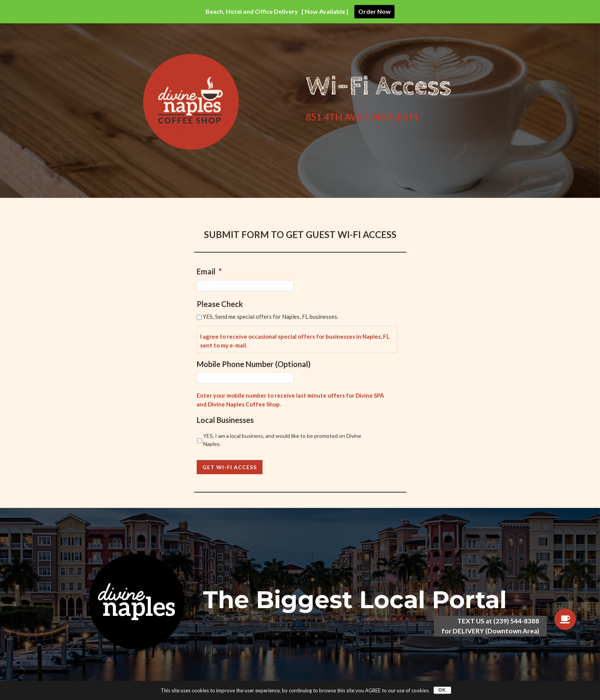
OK (442, 690)
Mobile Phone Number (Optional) (254, 364)
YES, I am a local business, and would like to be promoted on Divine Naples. (282, 440)
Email (209, 271)
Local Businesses (225, 420)
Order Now (374, 11)
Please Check (220, 304)
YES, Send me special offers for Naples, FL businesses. (271, 317)
